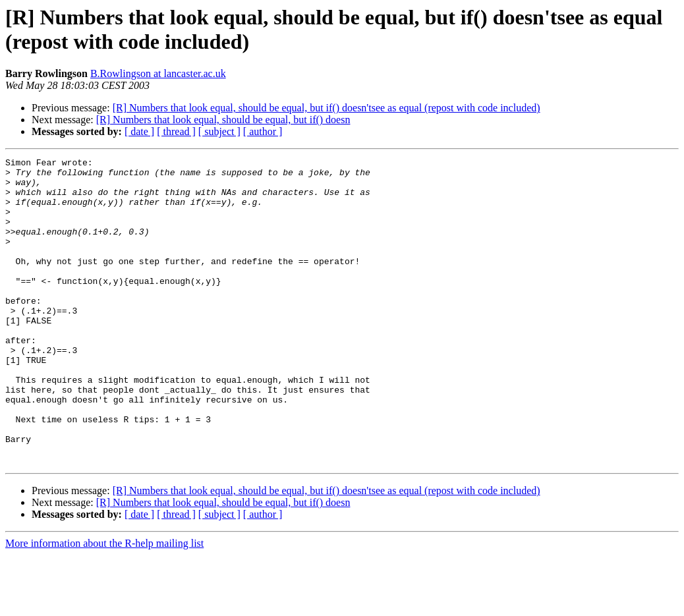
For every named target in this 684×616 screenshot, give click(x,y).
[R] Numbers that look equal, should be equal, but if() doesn (223, 120)
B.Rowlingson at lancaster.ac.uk (158, 73)
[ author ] (263, 131)
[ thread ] (176, 131)
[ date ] (139, 131)
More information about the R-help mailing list (104, 604)
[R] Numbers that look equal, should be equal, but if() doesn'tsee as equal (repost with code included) (327, 108)
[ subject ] (219, 131)
